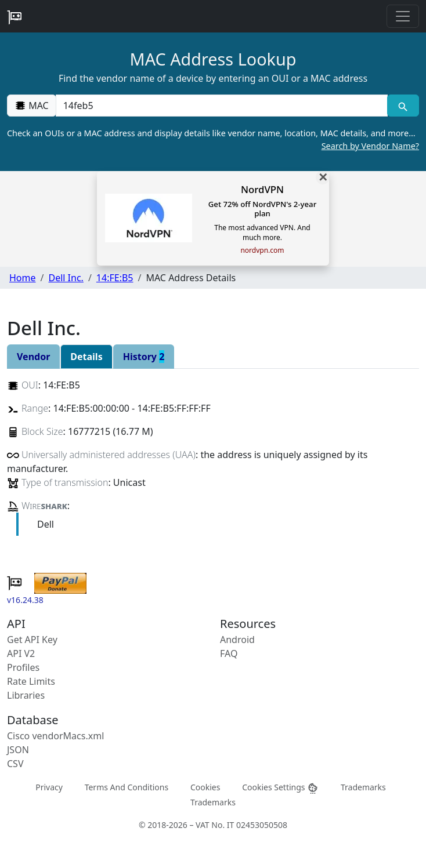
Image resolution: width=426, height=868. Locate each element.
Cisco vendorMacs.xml (55, 736)
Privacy (49, 787)
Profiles (23, 667)
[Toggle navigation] (403, 16)
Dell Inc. (66, 278)
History (144, 357)
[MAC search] (403, 106)
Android (237, 640)
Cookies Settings (280, 788)
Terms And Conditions (127, 787)
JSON (18, 750)
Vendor (33, 357)
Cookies (205, 787)
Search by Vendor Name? (370, 146)
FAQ (229, 653)
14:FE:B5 (115, 278)
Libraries (26, 695)
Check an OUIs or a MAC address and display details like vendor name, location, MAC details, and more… (213, 140)
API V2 (21, 653)
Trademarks (363, 787)
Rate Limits (31, 681)
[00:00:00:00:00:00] (222, 106)
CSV (15, 764)
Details (86, 357)
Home (23, 278)
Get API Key (32, 640)
